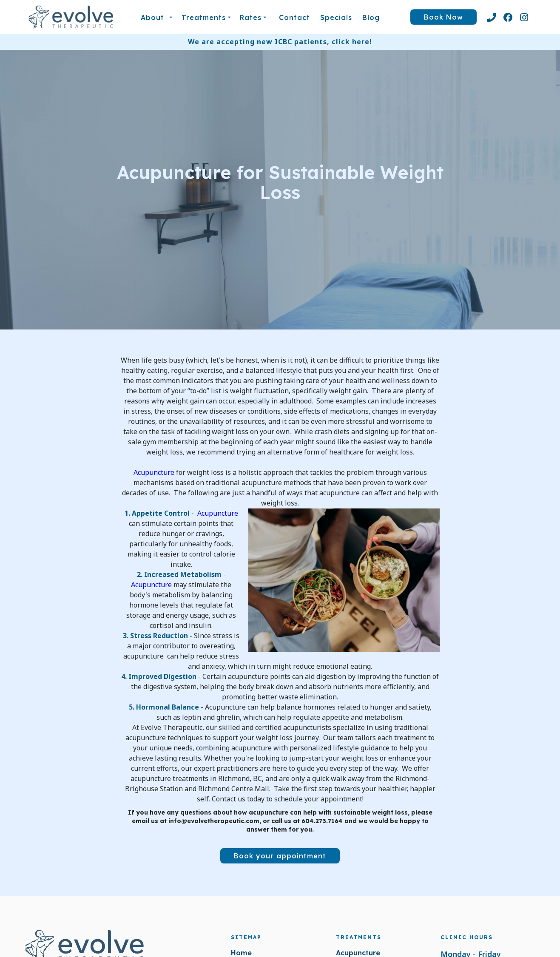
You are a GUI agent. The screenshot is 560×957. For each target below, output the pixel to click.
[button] (156, 17)
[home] (71, 17)
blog (371, 17)
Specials (336, 17)
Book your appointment (280, 856)
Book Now (443, 17)
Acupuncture (154, 472)
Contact (294, 17)
